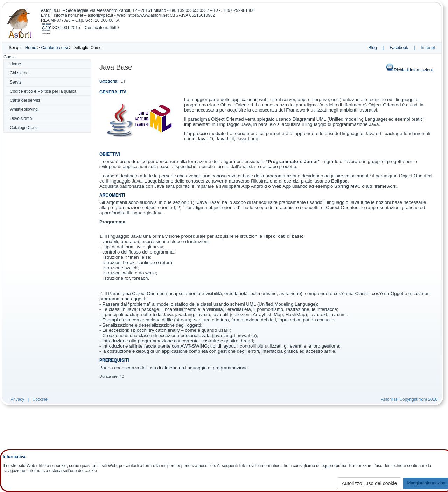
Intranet (428, 48)
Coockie (40, 399)
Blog (373, 48)
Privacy (17, 399)
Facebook (399, 48)
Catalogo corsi (54, 48)
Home (31, 48)
